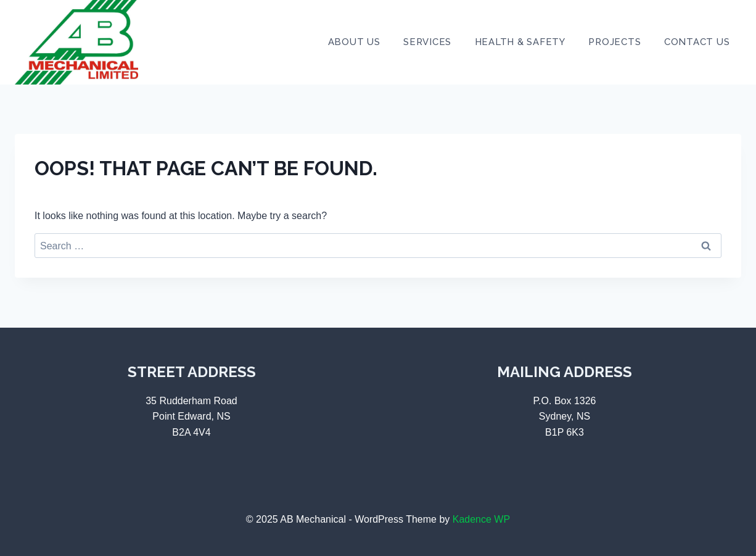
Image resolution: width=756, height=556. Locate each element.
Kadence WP (481, 519)
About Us (354, 42)
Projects (614, 42)
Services (427, 42)
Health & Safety (520, 42)
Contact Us (697, 42)
